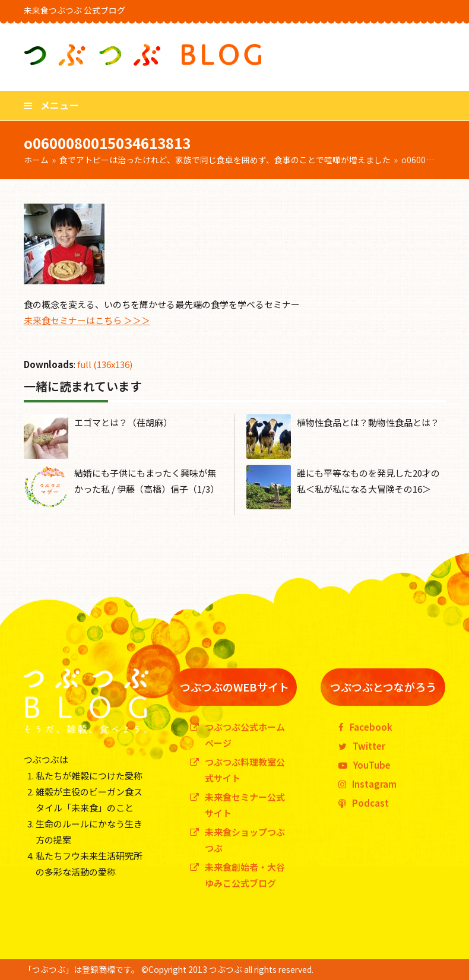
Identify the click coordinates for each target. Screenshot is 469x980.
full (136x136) (105, 364)
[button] (51, 105)
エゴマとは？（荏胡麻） (123, 422)
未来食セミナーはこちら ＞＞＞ (87, 320)
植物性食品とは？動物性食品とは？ (368, 422)
